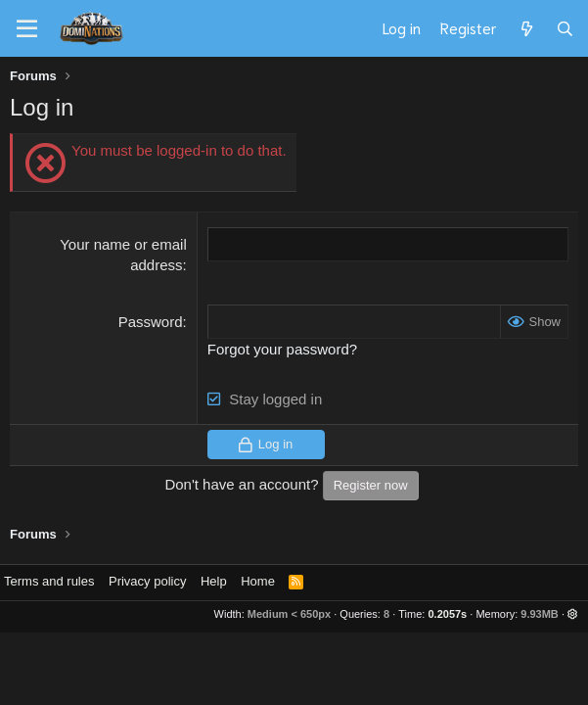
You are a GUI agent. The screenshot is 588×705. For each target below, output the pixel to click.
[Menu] (27, 29)
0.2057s (447, 614)
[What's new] (526, 28)
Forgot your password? (282, 349)
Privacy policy (147, 581)
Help (214, 581)
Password (151, 322)
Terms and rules (49, 581)
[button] (573, 614)
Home (258, 581)
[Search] (565, 28)
